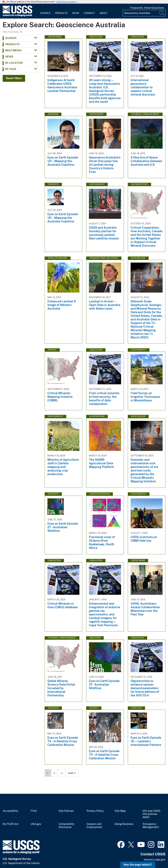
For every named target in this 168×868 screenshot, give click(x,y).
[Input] (144, 13)
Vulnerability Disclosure (66, 826)
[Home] (17, 16)
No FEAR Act (11, 824)
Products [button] (12, 44)
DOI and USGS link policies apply (152, 814)
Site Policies (66, 811)
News (76, 13)
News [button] (9, 57)
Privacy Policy (95, 811)
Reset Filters (14, 78)
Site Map (120, 811)
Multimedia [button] (13, 50)
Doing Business (124, 824)
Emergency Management (151, 826)
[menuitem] (45, 11)
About (103, 13)
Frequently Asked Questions (147, 8)
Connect (89, 13)
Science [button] (11, 38)
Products (61, 13)
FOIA (34, 811)
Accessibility (10, 811)
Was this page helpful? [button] (138, 865)
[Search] (162, 13)
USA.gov (36, 824)
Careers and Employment (94, 826)
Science (45, 13)
